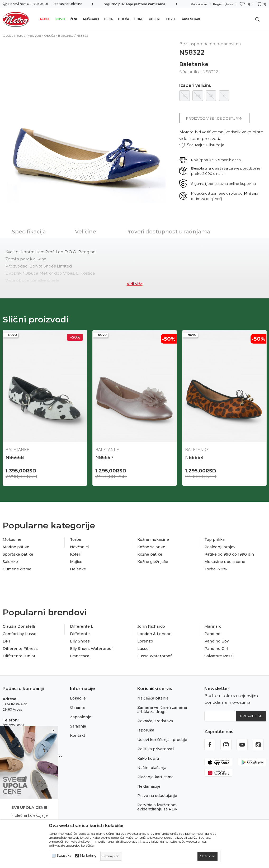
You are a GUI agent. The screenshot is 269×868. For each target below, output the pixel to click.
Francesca (80, 656)
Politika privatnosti (155, 749)
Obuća (49, 36)
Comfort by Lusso (20, 634)
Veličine (86, 232)
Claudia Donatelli (19, 626)
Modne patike (16, 547)
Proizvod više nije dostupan (214, 118)
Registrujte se (223, 4)
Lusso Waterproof (154, 656)
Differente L (82, 626)
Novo (60, 19)
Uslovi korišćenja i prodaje (162, 740)
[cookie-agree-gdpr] (207, 856)
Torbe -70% (216, 569)
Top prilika (214, 539)
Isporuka (146, 730)
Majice (76, 562)
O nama (77, 707)
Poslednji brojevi (220, 547)
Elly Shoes (80, 641)
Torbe (171, 19)
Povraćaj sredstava (155, 721)
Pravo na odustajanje (157, 796)
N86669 (194, 457)
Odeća (124, 19)
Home (139, 19)
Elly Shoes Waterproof (91, 649)
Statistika (64, 856)
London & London (154, 634)
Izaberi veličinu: (196, 86)
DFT (7, 641)
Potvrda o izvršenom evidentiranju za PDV (157, 807)
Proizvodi (34, 36)
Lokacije (78, 698)
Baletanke (66, 36)
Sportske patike (18, 554)
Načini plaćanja (152, 768)
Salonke (10, 562)
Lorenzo (145, 641)
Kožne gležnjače (153, 562)
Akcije (45, 19)
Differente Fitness (20, 649)
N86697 (104, 457)
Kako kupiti (148, 758)
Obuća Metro (13, 36)
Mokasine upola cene (225, 562)
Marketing (88, 856)
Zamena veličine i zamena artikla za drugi (162, 709)
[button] (202, 145)
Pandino (212, 634)
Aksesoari (191, 19)
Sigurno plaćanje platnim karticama (134, 4)
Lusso (143, 649)
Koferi (155, 19)
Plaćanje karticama (155, 777)
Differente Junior (19, 656)
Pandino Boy (217, 641)
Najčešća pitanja (153, 698)
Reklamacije (149, 786)
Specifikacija (29, 232)
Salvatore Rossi (219, 656)
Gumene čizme (17, 569)
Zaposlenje (81, 717)
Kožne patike (150, 554)
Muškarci (91, 19)
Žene (74, 19)
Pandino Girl (216, 649)
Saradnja (78, 726)
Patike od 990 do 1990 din (229, 554)
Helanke (78, 569)
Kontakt (78, 735)
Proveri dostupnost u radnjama (168, 232)
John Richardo (151, 626)
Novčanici (79, 547)
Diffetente (80, 634)
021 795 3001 (13, 725)
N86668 (15, 457)
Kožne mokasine (153, 539)
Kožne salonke (151, 547)
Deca (108, 19)
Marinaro (213, 626)
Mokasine (12, 539)
